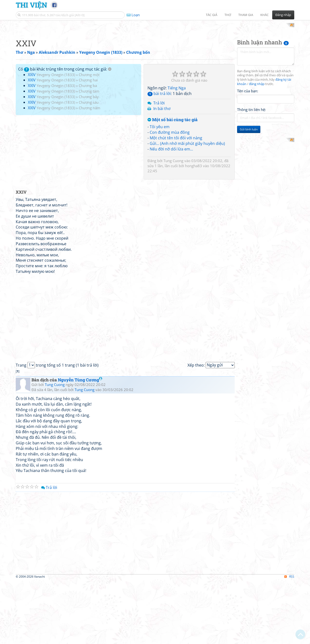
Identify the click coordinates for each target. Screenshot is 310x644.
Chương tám (89, 155)
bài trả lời (159, 157)
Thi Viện (31, 5)
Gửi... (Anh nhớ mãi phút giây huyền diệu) (187, 207)
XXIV (32, 138)
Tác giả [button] (212, 15)
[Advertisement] (155, 57)
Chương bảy (89, 160)
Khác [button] (264, 15)
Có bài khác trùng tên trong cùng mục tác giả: (65, 132)
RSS (289, 640)
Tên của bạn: (248, 154)
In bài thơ (162, 172)
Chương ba (88, 149)
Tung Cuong (173, 224)
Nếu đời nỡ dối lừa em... (171, 212)
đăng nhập (257, 147)
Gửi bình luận (249, 193)
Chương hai (88, 143)
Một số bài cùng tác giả (173, 183)
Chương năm (89, 171)
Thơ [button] (228, 15)
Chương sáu (89, 165)
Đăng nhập (283, 15)
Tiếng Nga (177, 151)
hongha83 (194, 229)
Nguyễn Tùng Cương (80, 443)
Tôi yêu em (160, 190)
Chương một (89, 138)
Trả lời (159, 166)
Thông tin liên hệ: (252, 173)
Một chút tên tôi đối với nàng (176, 201)
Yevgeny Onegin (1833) (56, 138)
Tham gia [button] (246, 15)
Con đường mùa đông (170, 196)
